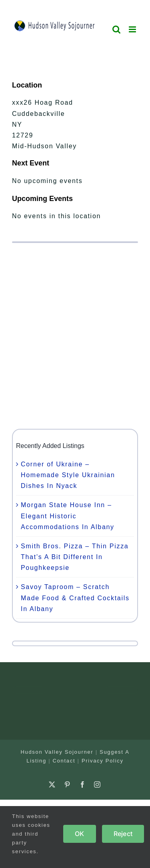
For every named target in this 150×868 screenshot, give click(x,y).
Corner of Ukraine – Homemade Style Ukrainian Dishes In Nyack (68, 475)
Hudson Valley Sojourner (57, 752)
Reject (123, 834)
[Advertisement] (75, 336)
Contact (64, 761)
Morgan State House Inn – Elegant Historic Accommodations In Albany (68, 516)
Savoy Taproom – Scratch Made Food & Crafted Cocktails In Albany (75, 598)
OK (79, 834)
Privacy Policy (103, 761)
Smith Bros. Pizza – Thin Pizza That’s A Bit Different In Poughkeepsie (75, 557)
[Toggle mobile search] (117, 29)
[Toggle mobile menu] (133, 29)
